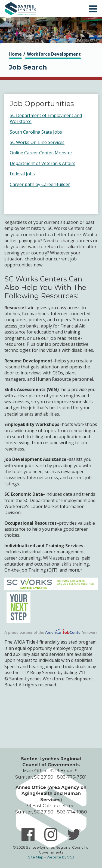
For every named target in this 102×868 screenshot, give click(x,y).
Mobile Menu (93, 9)
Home (20, 9)
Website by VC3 (60, 857)
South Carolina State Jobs (36, 132)
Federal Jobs (22, 174)
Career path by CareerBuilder (40, 184)
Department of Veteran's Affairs (43, 163)
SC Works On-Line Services (37, 142)
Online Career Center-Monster (41, 153)
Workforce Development (54, 54)
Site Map (36, 857)
